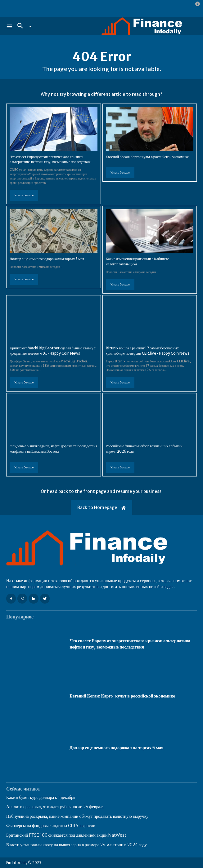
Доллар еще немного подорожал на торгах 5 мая (47, 259)
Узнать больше (24, 195)
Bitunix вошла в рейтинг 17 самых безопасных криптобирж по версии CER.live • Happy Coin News (148, 351)
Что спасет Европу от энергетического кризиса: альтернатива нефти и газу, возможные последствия (50, 159)
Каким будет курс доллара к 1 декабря (41, 797)
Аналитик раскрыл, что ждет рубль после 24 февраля (55, 807)
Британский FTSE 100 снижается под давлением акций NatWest (66, 835)
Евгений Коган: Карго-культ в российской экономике (147, 157)
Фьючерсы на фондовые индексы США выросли (51, 826)
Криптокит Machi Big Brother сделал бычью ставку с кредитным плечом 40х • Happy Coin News (53, 351)
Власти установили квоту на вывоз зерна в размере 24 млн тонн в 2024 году (77, 845)
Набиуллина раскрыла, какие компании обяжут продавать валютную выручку (77, 816)
